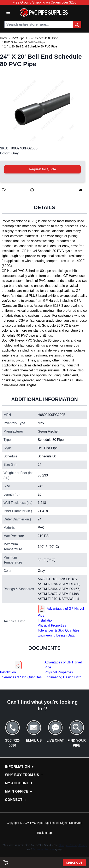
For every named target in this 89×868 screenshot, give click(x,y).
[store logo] (44, 12)
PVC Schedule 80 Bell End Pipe (25, 42)
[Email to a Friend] (81, 190)
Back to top (44, 833)
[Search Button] (77, 25)
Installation (46, 620)
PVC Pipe (18, 38)
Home (4, 38)
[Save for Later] (4, 190)
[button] (42, 109)
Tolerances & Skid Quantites (58, 630)
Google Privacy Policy (73, 845)
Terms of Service (43, 849)
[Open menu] (8, 12)
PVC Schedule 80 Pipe (43, 38)
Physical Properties (52, 625)
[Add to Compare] (32, 190)
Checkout (74, 863)
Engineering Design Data (56, 635)
